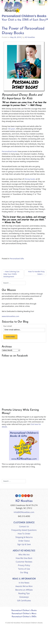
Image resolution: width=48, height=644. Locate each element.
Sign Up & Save (24, 544)
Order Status (24, 541)
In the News (24, 583)
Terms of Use (24, 569)
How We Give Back (24, 558)
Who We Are (24, 555)
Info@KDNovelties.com (24, 512)
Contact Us (24, 526)
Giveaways (24, 597)
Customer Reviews (24, 562)
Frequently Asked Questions (24, 530)
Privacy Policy (24, 565)
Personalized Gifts (17, 259)
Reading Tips (24, 593)
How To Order (24, 534)
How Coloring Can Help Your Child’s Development (11, 274)
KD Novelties (30, 37)
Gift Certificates (24, 601)
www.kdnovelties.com (10, 316)
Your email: (8, 326)
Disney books (30, 179)
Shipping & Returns (24, 537)
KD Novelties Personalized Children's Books (27, 623)
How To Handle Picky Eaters (36, 273)
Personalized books (10, 151)
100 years (11, 129)
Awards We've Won (24, 586)
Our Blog (24, 572)
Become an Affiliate (24, 590)
